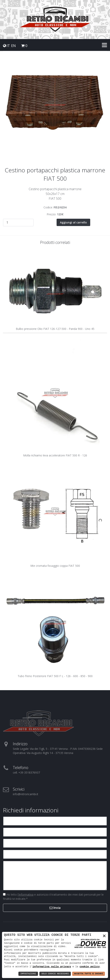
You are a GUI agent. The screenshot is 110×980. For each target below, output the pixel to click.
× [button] (104, 936)
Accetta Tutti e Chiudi (89, 974)
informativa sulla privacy (52, 967)
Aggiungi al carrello (73, 222)
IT (8, 46)
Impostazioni (28, 974)
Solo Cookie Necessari (55, 974)
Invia (55, 908)
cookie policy (90, 967)
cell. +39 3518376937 (26, 772)
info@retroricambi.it (26, 794)
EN (13, 46)
